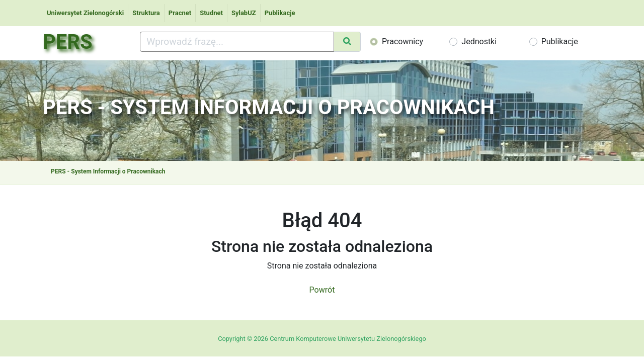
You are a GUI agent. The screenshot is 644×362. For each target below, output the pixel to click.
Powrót (322, 290)
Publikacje (280, 13)
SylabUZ (244, 13)
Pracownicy (403, 41)
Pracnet (180, 13)
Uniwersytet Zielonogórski (85, 13)
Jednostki (479, 41)
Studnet (211, 13)
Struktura (146, 13)
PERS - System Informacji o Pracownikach (108, 171)
